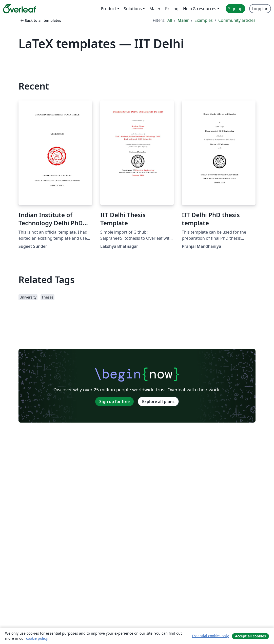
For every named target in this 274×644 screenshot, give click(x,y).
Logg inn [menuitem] (260, 9)
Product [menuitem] (109, 9)
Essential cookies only (210, 636)
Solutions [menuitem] (133, 9)
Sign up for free (114, 402)
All (170, 20)
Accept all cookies (250, 636)
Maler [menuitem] (155, 9)
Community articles (237, 20)
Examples (204, 20)
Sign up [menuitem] (235, 9)
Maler (183, 20)
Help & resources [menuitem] (200, 9)
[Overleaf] (19, 9)
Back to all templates (40, 20)
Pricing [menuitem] (172, 9)
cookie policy (37, 638)
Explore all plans (158, 402)
